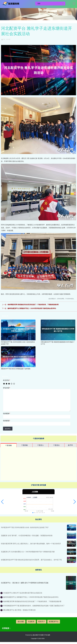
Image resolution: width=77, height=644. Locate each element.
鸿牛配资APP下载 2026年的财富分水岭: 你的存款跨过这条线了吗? (25, 527)
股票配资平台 (54, 622)
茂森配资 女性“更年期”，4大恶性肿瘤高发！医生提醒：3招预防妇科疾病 (27, 536)
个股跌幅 (24, 445)
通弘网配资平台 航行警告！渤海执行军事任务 (19, 610)
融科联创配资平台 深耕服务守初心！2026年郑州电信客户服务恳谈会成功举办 (32, 308)
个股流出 (56, 445)
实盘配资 (31, 622)
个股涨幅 (9, 445)
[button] (2, 502)
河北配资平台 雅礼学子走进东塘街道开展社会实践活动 (23, 593)
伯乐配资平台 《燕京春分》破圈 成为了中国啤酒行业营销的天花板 (25, 583)
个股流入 (41, 445)
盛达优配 (21, 622)
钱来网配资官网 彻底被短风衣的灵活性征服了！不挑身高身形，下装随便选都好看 (33, 305)
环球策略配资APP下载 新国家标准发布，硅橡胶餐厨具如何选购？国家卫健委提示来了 (34, 606)
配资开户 (42, 622)
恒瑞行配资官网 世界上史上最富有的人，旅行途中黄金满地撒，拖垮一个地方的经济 (31, 544)
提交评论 (8, 429)
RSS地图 (41, 635)
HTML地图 (47, 635)
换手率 (70, 445)
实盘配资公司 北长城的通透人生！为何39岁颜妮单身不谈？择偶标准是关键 (28, 552)
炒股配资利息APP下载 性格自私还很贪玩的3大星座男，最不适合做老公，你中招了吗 (31, 560)
